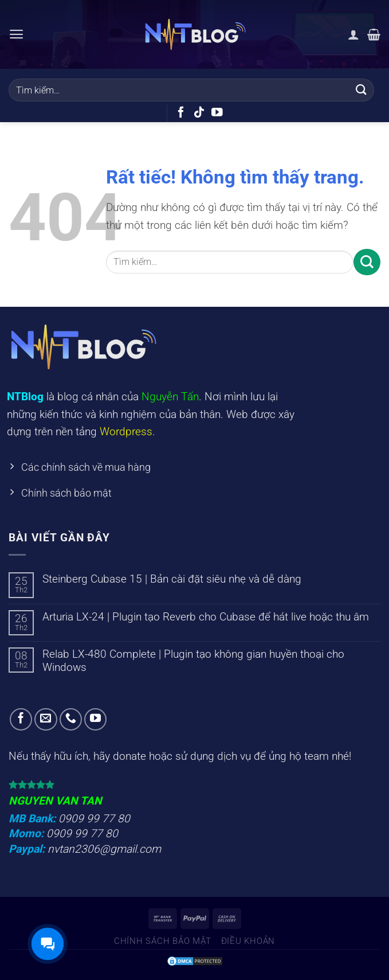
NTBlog (25, 397)
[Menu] (17, 34)
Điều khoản (248, 944)
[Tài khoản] (353, 34)
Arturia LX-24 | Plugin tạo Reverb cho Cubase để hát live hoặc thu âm (206, 620)
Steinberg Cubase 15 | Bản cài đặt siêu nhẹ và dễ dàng (172, 582)
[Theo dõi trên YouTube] (217, 113)
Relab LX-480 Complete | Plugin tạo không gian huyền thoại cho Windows (193, 663)
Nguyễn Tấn (170, 397)
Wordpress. (127, 432)
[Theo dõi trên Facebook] (181, 113)
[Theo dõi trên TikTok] (199, 113)
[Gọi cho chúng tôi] (71, 723)
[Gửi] (362, 90)
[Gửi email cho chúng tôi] (46, 723)
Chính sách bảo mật (163, 944)
